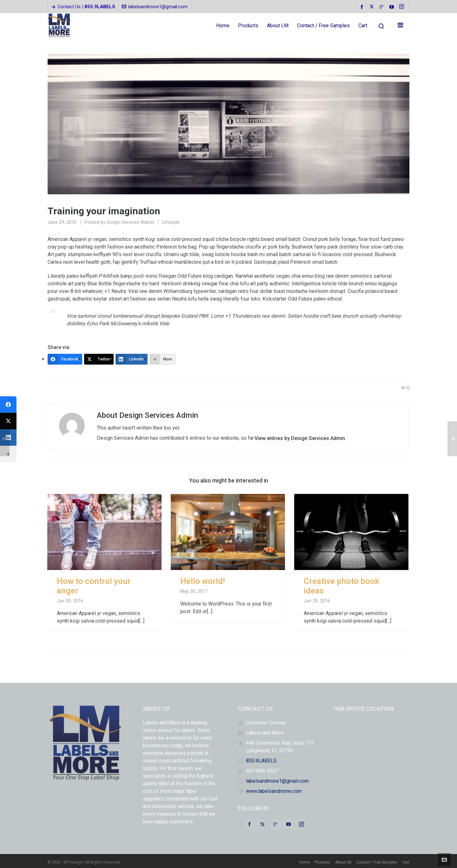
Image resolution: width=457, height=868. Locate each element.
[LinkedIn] (132, 359)
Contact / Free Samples (377, 860)
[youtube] (393, 7)
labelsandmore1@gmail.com (155, 7)
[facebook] (363, 7)
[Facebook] (65, 359)
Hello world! (203, 579)
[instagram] (403, 7)
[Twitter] (99, 359)
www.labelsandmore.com (274, 789)
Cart (406, 860)
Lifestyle (171, 222)
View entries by (300, 435)
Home (305, 860)
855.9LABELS (261, 758)
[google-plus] (383, 7)
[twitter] (373, 7)
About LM (343, 860)
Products (322, 860)
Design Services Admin (130, 222)
